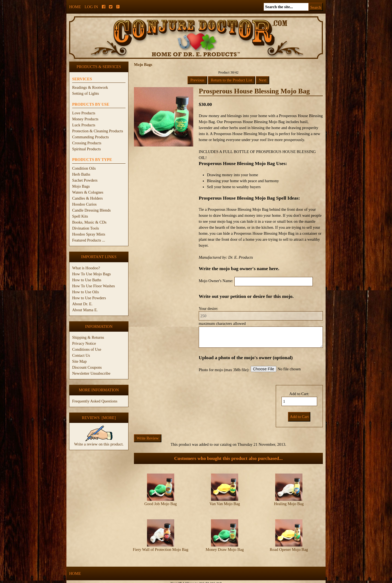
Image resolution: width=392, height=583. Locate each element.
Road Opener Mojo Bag (289, 545)
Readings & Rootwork (90, 87)
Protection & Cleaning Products (98, 131)
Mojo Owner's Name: (216, 281)
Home (75, 7)
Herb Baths (81, 174)
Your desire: (208, 309)
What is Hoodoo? (86, 268)
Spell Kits (80, 216)
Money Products (85, 119)
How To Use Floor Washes (94, 286)
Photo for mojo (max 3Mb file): (224, 370)
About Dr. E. (82, 304)
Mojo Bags (81, 186)
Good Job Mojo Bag (160, 504)
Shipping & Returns (88, 337)
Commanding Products (91, 137)
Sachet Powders (85, 180)
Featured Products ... (89, 240)
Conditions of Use (87, 349)
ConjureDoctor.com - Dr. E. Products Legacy (162, 580)
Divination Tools (85, 228)
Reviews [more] (99, 418)
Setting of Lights (86, 93)
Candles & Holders (87, 198)
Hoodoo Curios (84, 204)
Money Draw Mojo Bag (225, 545)
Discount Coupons (87, 367)
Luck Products (84, 125)
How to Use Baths (87, 280)
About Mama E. (85, 310)
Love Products (84, 113)
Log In (91, 7)
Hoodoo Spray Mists (89, 234)
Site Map (79, 361)
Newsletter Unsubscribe (91, 373)
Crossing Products (87, 143)
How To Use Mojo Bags (91, 274)
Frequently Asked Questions (95, 401)
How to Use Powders (89, 298)
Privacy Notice (84, 343)
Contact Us (81, 355)
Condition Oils (84, 168)
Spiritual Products (86, 149)
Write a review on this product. (99, 442)
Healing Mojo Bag (289, 504)
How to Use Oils (85, 292)
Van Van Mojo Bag (225, 504)
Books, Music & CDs (89, 222)
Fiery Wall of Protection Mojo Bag (161, 545)
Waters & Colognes (88, 192)
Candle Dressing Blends (91, 210)
